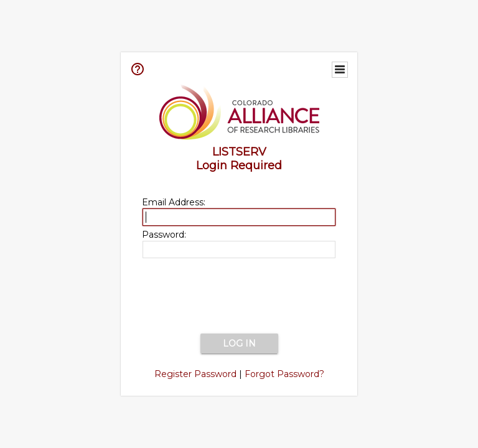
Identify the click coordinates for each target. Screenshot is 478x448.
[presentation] (239, 297)
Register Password (195, 374)
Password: (164, 235)
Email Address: (174, 202)
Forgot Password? (284, 374)
